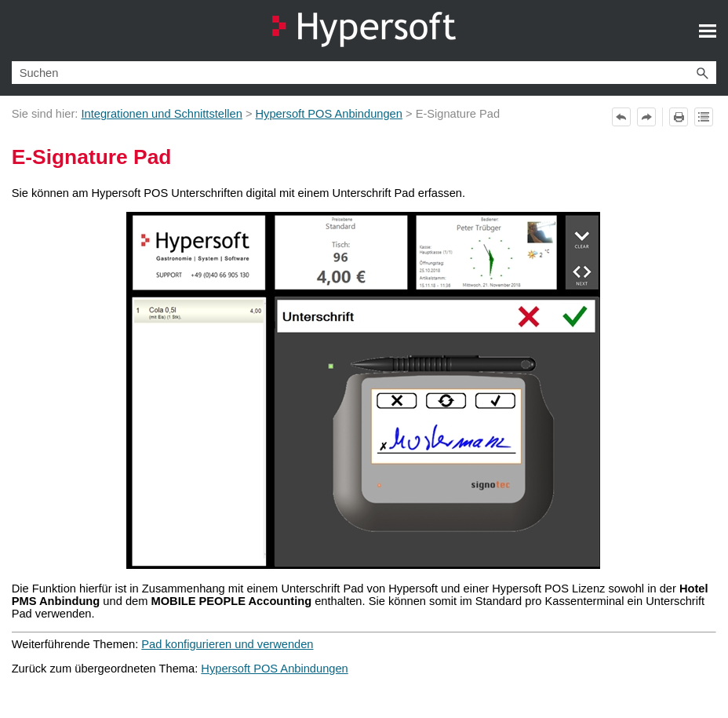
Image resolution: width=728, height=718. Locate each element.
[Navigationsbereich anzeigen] (708, 31)
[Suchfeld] (364, 73)
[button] (702, 73)
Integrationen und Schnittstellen (161, 114)
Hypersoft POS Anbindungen (329, 114)
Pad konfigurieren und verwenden (227, 644)
